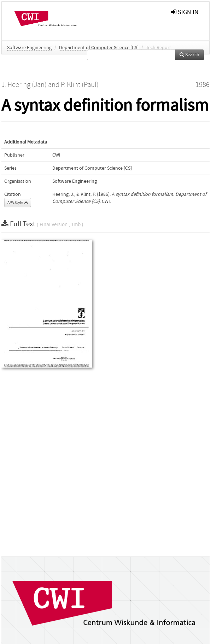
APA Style (18, 203)
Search (189, 55)
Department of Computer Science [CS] (99, 48)
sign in (185, 12)
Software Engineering (29, 48)
